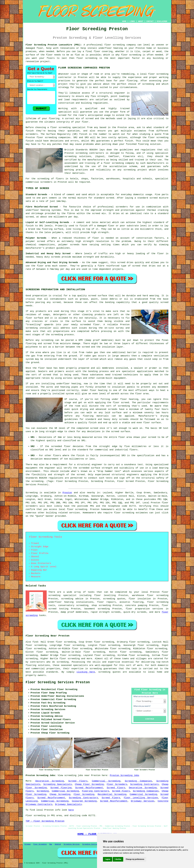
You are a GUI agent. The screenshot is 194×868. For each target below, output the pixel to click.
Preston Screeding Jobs (125, 775)
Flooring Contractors (95, 791)
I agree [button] (108, 859)
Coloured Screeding (84, 801)
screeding (63, 662)
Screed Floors (78, 781)
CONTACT (150, 21)
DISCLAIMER (162, 21)
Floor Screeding (84, 794)
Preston (67, 493)
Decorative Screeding (50, 781)
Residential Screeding (112, 794)
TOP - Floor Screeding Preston (45, 821)
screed (62, 115)
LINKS (132, 21)
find (35, 642)
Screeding (43, 791)
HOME (124, 21)
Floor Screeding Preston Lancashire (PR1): (54, 45)
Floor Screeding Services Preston (58, 682)
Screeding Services (72, 844)
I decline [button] (118, 859)
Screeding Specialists (58, 784)
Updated (58, 844)
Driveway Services (143, 801)
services (74, 513)
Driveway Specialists (68, 804)
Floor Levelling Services (141, 798)
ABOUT (141, 21)
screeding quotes (109, 672)
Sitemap (27, 844)
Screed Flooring (61, 788)
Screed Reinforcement (89, 788)
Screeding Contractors (144, 784)
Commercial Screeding (106, 781)
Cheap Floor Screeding (89, 784)
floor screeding (77, 509)
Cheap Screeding (60, 794)
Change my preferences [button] (135, 859)
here (71, 810)
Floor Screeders (117, 784)
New (51, 844)
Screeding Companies (138, 781)
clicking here (86, 672)
